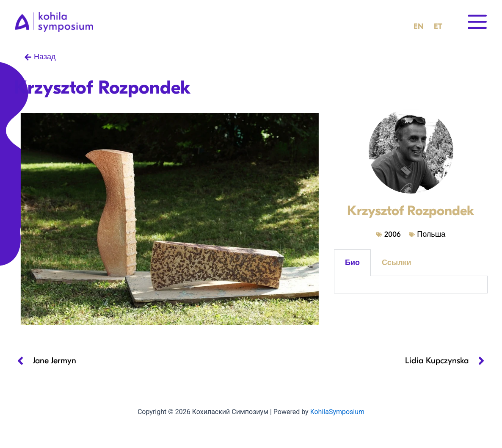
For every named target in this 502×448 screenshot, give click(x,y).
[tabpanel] (411, 285)
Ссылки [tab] (397, 263)
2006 (392, 234)
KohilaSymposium (337, 412)
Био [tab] (352, 263)
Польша (431, 234)
